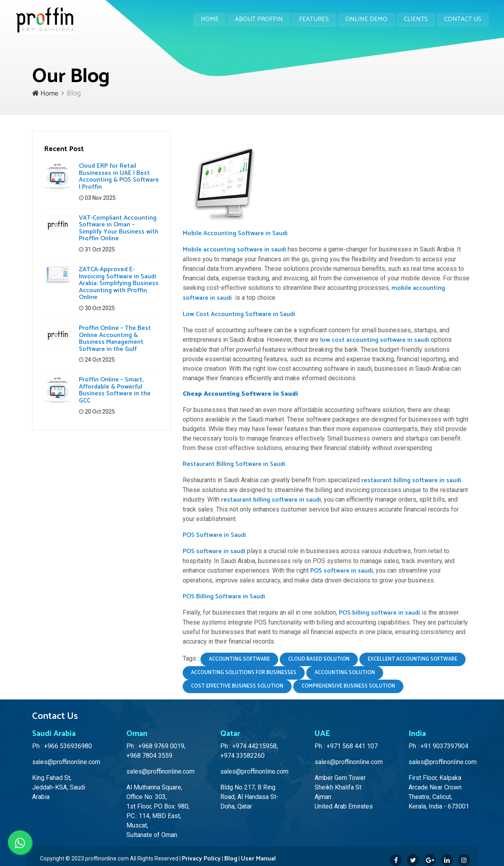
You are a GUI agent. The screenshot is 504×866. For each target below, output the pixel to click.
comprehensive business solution (348, 686)
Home (205, 20)
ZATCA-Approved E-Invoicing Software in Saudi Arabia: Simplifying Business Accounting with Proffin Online (119, 283)
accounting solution (345, 673)
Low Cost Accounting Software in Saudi (239, 314)
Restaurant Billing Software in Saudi (234, 464)
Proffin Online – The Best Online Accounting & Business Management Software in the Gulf (115, 339)
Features (311, 20)
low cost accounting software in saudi (375, 340)
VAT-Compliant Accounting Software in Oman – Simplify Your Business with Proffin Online (119, 228)
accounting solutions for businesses (244, 673)
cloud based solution (319, 659)
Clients (415, 20)
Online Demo (364, 20)
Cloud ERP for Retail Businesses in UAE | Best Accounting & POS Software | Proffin (119, 176)
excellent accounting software (412, 659)
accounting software (239, 659)
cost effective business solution (237, 686)
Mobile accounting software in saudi (234, 250)
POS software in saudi (214, 551)
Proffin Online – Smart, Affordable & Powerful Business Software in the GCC (115, 390)
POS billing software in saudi (379, 613)
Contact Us (462, 20)
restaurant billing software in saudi (411, 480)
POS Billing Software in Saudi (224, 597)
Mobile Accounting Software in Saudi (235, 233)
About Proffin (255, 20)
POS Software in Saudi (214, 535)
